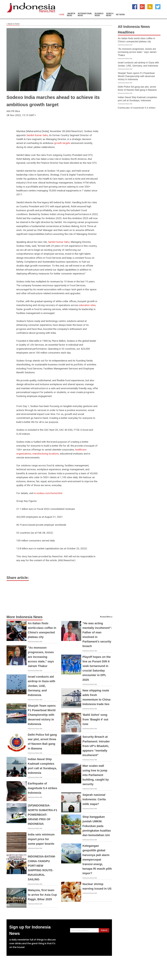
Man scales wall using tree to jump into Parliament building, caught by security (96, 775)
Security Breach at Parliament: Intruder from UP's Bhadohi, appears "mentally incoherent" (96, 746)
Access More (105, 617)
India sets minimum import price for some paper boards (41, 839)
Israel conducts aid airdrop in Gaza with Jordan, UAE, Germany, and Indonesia (41, 686)
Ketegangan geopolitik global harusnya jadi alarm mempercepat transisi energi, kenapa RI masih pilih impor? (97, 860)
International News (85, 15)
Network (120, 15)
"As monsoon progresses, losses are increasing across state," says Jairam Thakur (41, 657)
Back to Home (13, 24)
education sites (87, 305)
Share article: (18, 578)
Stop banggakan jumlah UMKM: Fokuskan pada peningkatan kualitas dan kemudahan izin (97, 826)
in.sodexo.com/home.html (48, 493)
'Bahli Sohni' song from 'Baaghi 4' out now (95, 719)
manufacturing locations (46, 454)
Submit (104, 930)
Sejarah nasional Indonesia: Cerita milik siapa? (94, 799)
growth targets (62, 143)
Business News (99, 15)
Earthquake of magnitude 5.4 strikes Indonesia (42, 788)
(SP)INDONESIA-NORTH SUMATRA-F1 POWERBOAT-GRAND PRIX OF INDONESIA (43, 815)
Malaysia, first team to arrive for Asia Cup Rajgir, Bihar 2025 (42, 895)
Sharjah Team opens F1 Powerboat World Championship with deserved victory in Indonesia (42, 715)
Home (62, 15)
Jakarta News (71, 15)
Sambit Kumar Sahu (37, 135)
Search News (110, 15)
